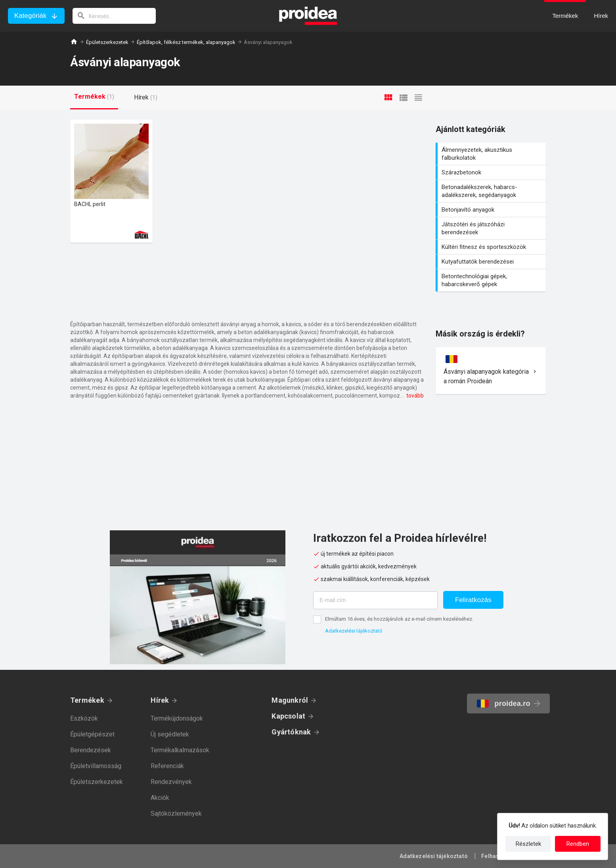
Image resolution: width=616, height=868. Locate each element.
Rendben (578, 844)
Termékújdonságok (177, 718)
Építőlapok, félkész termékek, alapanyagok (186, 42)
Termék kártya (111, 181)
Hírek (160, 700)
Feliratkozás (473, 600)
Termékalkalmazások (180, 750)
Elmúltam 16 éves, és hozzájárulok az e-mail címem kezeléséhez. (399, 619)
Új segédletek (170, 734)
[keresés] (114, 16)
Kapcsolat (288, 716)
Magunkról (290, 700)
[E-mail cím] (375, 600)
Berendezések (91, 750)
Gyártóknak (291, 732)
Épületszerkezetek (107, 42)
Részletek (528, 844)
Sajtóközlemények (176, 814)
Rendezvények (171, 782)
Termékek (87, 700)
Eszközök (84, 718)
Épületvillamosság (96, 766)
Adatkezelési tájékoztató (354, 631)
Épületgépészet (92, 734)
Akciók (160, 798)
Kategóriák (30, 16)
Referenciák (167, 766)
